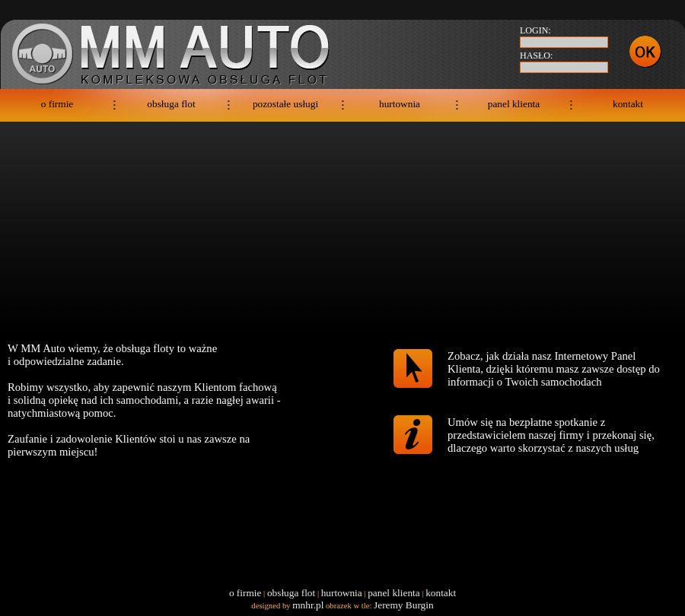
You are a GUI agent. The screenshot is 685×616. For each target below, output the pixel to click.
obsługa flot (171, 104)
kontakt (628, 104)
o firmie (57, 104)
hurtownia (400, 104)
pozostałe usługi (285, 104)
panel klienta (514, 104)
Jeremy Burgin (404, 605)
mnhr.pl (308, 605)
